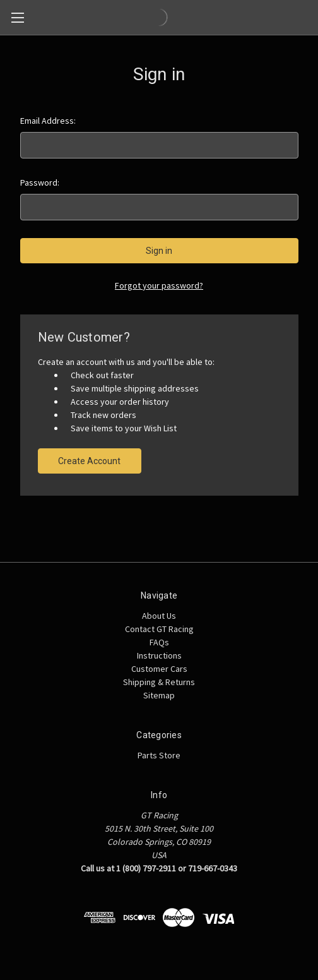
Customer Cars (159, 669)
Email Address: (48, 121)
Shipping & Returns (159, 682)
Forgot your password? (159, 285)
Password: (40, 182)
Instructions (159, 655)
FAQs (159, 642)
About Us (159, 616)
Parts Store (159, 755)
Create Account (89, 461)
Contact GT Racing (159, 629)
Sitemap (159, 695)
